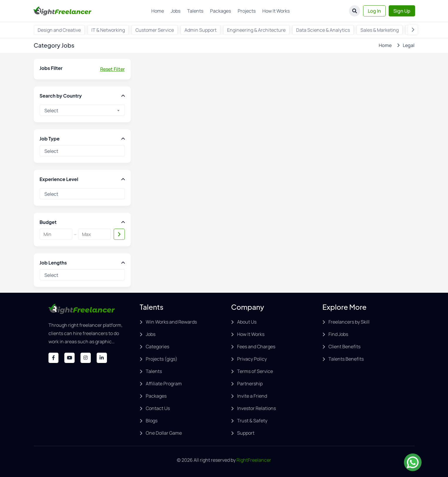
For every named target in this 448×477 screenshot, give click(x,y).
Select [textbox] (51, 111)
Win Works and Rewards (171, 322)
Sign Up (402, 11)
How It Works (276, 11)
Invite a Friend (252, 396)
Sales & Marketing (380, 30)
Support (246, 433)
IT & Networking (108, 30)
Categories (157, 347)
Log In (374, 11)
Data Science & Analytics (323, 30)
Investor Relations (256, 408)
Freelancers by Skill (349, 322)
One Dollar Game (164, 433)
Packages (220, 11)
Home (158, 11)
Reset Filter (113, 69)
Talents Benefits (346, 359)
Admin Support (200, 30)
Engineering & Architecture (256, 30)
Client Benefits (344, 347)
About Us (247, 322)
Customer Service (155, 30)
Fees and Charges (256, 347)
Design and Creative (59, 30)
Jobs (176, 11)
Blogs (152, 421)
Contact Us (158, 408)
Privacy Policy (252, 359)
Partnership (250, 384)
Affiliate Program (164, 384)
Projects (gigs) (162, 359)
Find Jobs (338, 334)
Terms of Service (255, 371)
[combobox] (82, 110)
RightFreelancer (254, 460)
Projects (247, 11)
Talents (195, 11)
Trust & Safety (252, 421)
